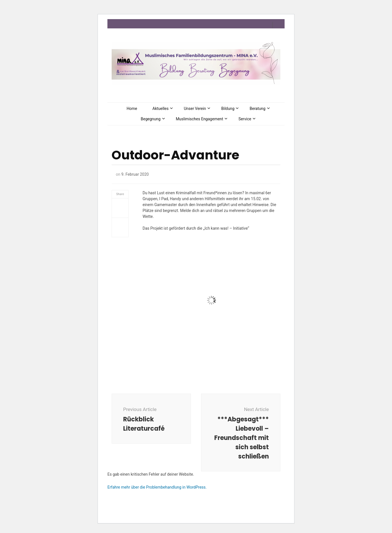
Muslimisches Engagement (200, 119)
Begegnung (151, 119)
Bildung (228, 109)
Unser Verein (195, 109)
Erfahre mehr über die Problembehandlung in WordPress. (157, 487)
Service (245, 119)
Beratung (258, 109)
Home (132, 109)
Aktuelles (160, 109)
